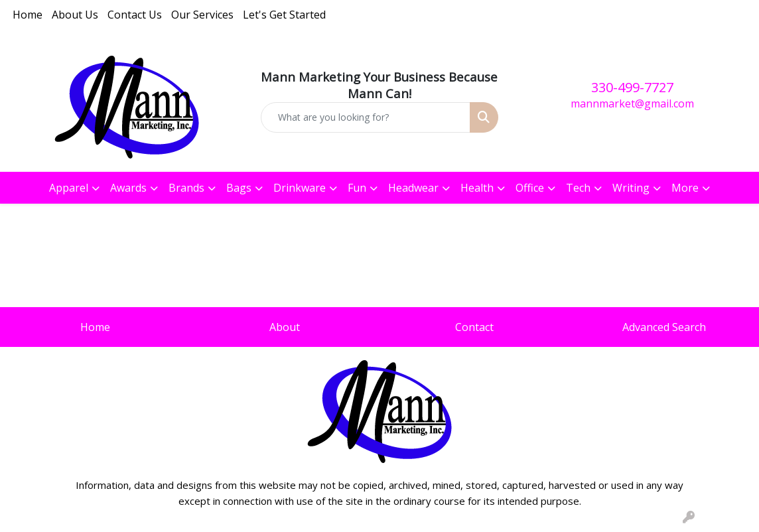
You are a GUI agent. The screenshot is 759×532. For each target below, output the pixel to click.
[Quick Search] (365, 117)
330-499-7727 (632, 87)
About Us (75, 15)
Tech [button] (578, 188)
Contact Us (135, 15)
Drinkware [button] (300, 188)
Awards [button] (128, 188)
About (285, 327)
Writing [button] (631, 188)
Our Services (202, 15)
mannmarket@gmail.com (632, 103)
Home (28, 15)
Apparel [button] (69, 188)
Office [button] (530, 188)
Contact (474, 327)
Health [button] (477, 188)
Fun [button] (357, 188)
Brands (186, 188)
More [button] (685, 188)
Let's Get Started (284, 15)
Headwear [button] (413, 188)
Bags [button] (239, 188)
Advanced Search (664, 327)
